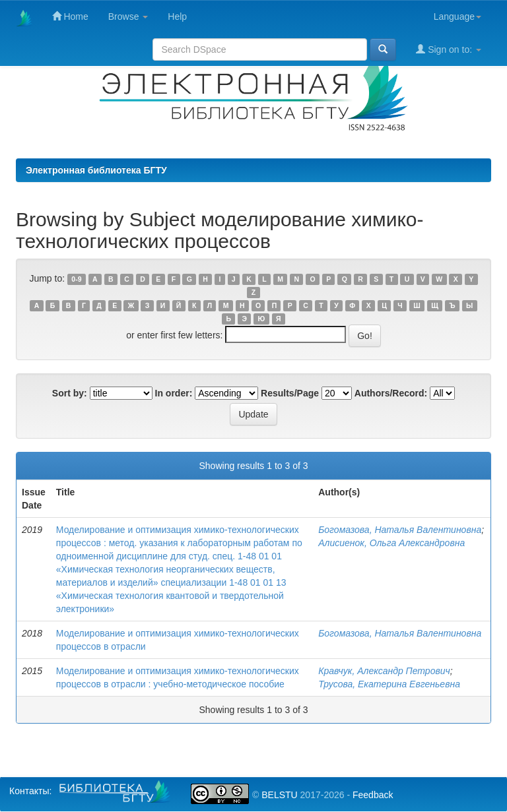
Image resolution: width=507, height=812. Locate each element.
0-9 (76, 279)
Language (457, 16)
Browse (128, 16)
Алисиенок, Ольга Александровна (391, 543)
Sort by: (70, 393)
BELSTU (279, 795)
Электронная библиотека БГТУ (96, 170)
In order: (174, 393)
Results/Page (290, 393)
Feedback (373, 795)
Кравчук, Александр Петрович (384, 671)
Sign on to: (449, 49)
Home (70, 16)
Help (177, 16)
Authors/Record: (391, 393)
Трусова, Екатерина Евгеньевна (389, 684)
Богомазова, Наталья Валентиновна (400, 530)
